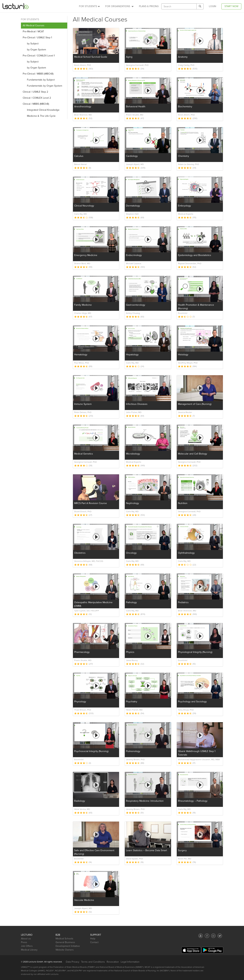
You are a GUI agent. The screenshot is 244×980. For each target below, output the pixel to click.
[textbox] (179, 6)
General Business (65, 942)
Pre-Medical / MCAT (33, 31)
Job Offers (27, 946)
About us (26, 939)
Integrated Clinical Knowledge (41, 110)
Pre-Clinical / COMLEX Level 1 (39, 56)
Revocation (113, 962)
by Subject (31, 44)
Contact (94, 942)
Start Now (231, 6)
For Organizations (119, 6)
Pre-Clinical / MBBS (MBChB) (38, 74)
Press (24, 942)
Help (93, 939)
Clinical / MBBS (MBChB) (36, 104)
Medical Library (29, 950)
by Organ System (34, 50)
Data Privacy (73, 962)
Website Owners (65, 950)
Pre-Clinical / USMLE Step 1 (37, 38)
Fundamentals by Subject (39, 80)
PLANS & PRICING (149, 6)
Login (213, 6)
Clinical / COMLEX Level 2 (37, 98)
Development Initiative (68, 946)
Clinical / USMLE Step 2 (35, 92)
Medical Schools (64, 939)
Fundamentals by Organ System (42, 86)
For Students (89, 6)
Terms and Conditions (93, 962)
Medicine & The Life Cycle (39, 116)
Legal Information (130, 962)
